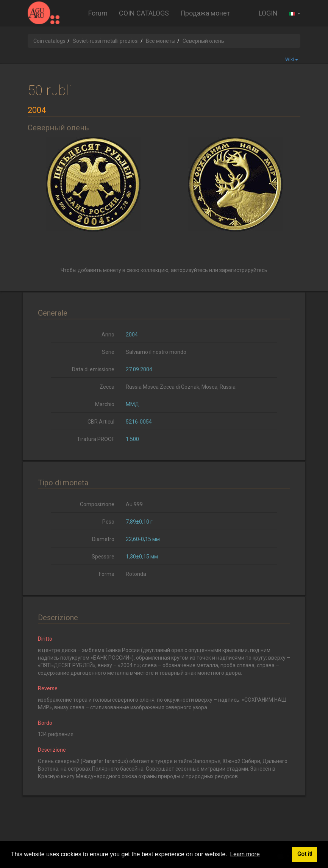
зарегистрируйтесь (243, 270)
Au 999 (134, 504)
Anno (108, 335)
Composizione (97, 504)
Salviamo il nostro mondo (156, 352)
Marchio (105, 404)
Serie (108, 352)
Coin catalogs (49, 41)
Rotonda (136, 574)
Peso (108, 522)
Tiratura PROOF (96, 439)
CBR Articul (101, 422)
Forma (107, 574)
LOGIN (268, 13)
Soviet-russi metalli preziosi (106, 41)
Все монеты (161, 41)
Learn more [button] (245, 854)
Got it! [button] (305, 854)
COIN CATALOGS (144, 13)
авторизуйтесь (189, 270)
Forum (98, 13)
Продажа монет (205, 13)
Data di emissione (93, 369)
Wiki (292, 59)
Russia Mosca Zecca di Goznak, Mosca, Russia (181, 387)
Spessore (103, 557)
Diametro (103, 539)
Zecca (107, 387)
